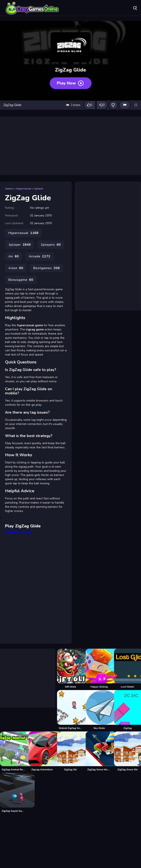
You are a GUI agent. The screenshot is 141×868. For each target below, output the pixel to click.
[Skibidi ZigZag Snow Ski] (70, 710)
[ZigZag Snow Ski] (128, 751)
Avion (16, 268)
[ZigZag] (128, 710)
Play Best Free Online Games (32, 8)
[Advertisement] (71, 146)
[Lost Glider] (128, 669)
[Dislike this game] (102, 105)
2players (51, 245)
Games (9, 189)
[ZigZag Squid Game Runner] (13, 793)
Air (14, 256)
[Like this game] (90, 105)
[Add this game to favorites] (113, 105)
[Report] (125, 105)
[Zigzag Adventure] (42, 751)
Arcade (40, 256)
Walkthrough (18, 532)
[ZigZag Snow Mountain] (99, 751)
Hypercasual (24, 189)
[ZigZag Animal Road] (13, 751)
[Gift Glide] (70, 669)
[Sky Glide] (99, 710)
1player (39, 189)
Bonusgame (21, 280)
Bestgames (46, 268)
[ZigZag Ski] (70, 751)
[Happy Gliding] (99, 669)
